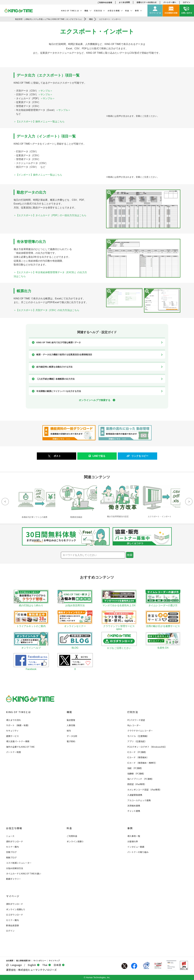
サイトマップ (54, 961)
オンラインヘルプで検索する (97, 400)
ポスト (57, 456)
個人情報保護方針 (23, 961)
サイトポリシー (40, 961)
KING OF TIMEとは (18, 712)
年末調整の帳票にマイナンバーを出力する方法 (59, 391)
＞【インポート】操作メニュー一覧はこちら (38, 175)
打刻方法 (133, 712)
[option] (34, 501)
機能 (69, 712)
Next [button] (189, 502)
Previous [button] (5, 502)
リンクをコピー (137, 456)
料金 (69, 828)
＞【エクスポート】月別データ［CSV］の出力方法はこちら (46, 310)
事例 (130, 828)
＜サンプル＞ (45, 91)
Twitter (124, 966)
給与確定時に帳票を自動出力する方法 (54, 367)
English (34, 965)
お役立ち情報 (14, 828)
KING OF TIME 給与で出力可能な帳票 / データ (59, 342)
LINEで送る (97, 456)
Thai (47, 965)
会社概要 (10, 961)
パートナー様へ (170, 2)
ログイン (187, 2)
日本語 (59, 965)
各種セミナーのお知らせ (147, 2)
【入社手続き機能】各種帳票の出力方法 (55, 379)
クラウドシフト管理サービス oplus (119, 626)
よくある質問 (124, 2)
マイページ (13, 896)
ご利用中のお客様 (105, 2)
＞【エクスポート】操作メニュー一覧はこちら (39, 122)
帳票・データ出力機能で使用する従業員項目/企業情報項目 (64, 355)
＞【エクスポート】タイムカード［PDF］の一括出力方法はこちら (50, 215)
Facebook (134, 966)
